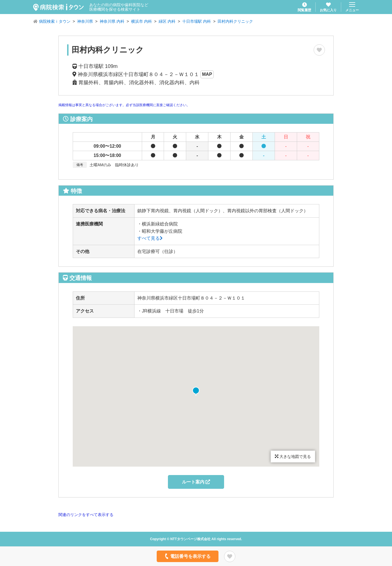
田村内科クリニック (235, 21)
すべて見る (150, 238)
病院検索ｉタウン (55, 21)
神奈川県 (85, 21)
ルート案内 (196, 482)
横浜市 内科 (142, 21)
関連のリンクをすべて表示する (86, 515)
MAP (207, 74)
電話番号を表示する (187, 556)
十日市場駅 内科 (197, 21)
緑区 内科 (167, 21)
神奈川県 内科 (112, 21)
